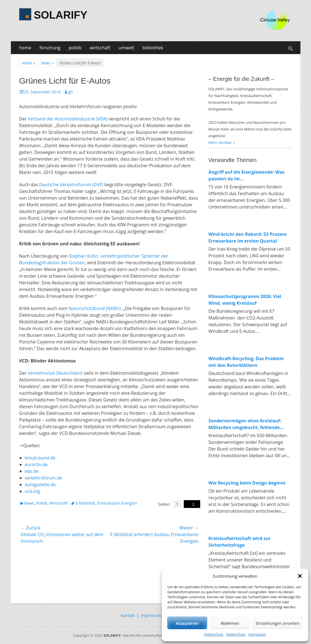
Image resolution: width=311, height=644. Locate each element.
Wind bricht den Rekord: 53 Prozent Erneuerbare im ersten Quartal (248, 238)
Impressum (257, 634)
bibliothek (153, 48)
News (47, 63)
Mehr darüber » (222, 142)
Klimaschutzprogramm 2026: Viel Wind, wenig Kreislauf (245, 300)
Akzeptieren (187, 623)
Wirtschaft (59, 503)
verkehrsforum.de (43, 478)
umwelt (126, 48)
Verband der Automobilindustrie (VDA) (68, 119)
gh (71, 92)
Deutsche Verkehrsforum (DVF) (71, 185)
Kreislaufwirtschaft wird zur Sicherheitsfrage (240, 542)
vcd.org (32, 491)
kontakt (128, 615)
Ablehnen (230, 623)
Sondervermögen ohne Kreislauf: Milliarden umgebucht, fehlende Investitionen (245, 424)
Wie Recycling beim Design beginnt (247, 483)
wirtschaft (100, 48)
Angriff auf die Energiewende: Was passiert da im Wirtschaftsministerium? (247, 175)
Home (29, 63)
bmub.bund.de (40, 458)
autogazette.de (40, 485)
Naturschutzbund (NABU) (95, 308)
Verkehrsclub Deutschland (55, 373)
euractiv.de (36, 464)
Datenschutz (214, 634)
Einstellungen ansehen (278, 623)
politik (75, 48)
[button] (300, 576)
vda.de (32, 471)
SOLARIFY (61, 15)
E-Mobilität (85, 503)
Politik (42, 503)
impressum (151, 615)
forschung (50, 48)
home (25, 48)
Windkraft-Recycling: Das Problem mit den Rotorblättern (246, 362)
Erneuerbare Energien (117, 503)
